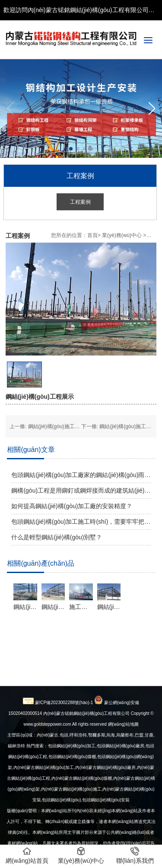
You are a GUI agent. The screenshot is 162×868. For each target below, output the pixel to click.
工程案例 (80, 202)
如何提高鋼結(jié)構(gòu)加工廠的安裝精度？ (72, 506)
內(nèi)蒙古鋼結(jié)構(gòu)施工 (71, 842)
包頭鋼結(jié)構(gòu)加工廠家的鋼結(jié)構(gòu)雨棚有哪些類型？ (81, 475)
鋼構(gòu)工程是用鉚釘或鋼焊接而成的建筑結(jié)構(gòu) (81, 490)
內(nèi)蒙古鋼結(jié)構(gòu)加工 (44, 821)
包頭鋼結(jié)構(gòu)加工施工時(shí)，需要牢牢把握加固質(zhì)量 (81, 522)
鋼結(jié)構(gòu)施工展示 (57, 426)
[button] (152, 109)
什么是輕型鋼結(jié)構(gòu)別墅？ (57, 537)
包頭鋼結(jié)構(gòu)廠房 (121, 799)
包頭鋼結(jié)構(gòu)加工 (72, 799)
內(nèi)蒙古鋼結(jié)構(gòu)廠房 (105, 821)
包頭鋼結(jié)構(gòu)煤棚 (72, 810)
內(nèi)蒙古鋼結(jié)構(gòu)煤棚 (82, 831)
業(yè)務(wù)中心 (122, 235)
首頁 (92, 235)
